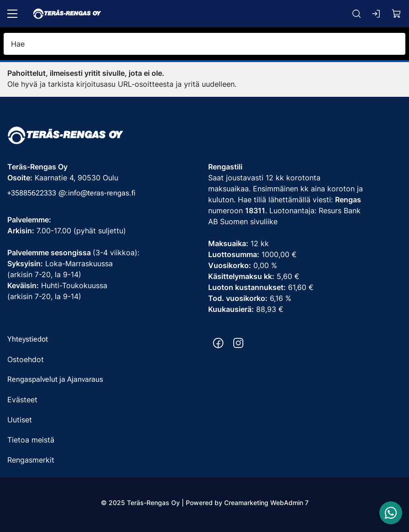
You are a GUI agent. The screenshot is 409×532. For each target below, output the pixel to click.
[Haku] (357, 14)
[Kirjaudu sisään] (377, 14)
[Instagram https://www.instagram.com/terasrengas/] (238, 343)
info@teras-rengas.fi (102, 193)
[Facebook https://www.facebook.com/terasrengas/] (218, 343)
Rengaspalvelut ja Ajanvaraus (55, 379)
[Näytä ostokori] (397, 14)
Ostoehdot (26, 359)
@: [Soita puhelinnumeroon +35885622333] (63, 193)
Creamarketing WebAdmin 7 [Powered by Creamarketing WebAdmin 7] (266, 503)
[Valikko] (12, 14)
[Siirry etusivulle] (67, 14)
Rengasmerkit (31, 460)
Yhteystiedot (28, 339)
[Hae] (204, 44)
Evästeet (22, 400)
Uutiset (20, 420)
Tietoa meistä (31, 440)
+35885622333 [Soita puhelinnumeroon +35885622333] (32, 193)
